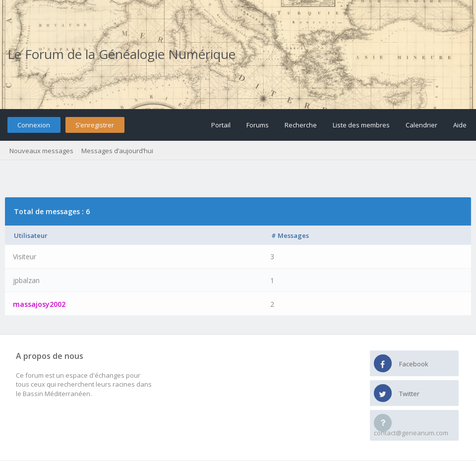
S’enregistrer (95, 125)
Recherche (301, 125)
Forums (258, 125)
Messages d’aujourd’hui (117, 151)
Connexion (34, 125)
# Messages (290, 235)
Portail (221, 125)
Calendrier (421, 125)
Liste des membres (361, 125)
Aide (460, 125)
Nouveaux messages (41, 151)
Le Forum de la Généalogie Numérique (121, 54)
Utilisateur (31, 235)
